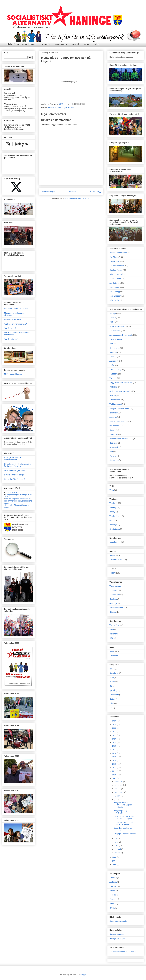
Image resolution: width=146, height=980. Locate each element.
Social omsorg (115, 370)
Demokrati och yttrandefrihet (121, 439)
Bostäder (113, 352)
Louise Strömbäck (117, 266)
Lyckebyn (113, 525)
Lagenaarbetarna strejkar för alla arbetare (124, 823)
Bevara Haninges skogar (14, 475)
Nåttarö (112, 699)
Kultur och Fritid (116, 339)
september (119, 792)
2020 (115, 739)
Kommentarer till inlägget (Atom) (78, 198)
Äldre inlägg (96, 191)
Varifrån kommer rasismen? (15, 324)
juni (116, 799)
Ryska (112, 908)
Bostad (76, 44)
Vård (111, 344)
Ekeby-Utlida (115, 595)
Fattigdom (114, 374)
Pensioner (114, 434)
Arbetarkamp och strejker (58, 107)
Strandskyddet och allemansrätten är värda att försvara (18, 465)
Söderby (113, 507)
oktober (118, 789)
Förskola (113, 357)
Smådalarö (114, 656)
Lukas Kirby (114, 300)
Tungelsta (113, 590)
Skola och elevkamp (118, 326)
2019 (115, 742)
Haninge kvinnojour (117, 939)
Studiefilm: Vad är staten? (15, 479)
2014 (115, 760)
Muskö (112, 682)
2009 (115, 778)
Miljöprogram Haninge (13, 374)
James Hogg (115, 292)
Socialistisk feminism (13, 320)
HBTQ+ (113, 395)
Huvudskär (114, 673)
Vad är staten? (10, 328)
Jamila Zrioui (115, 283)
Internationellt (115, 331)
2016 (115, 753)
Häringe (113, 612)
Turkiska (113, 895)
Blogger (83, 975)
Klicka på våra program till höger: (22, 44)
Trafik (112, 365)
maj (116, 838)
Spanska (113, 878)
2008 (115, 857)
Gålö (111, 638)
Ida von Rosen (115, 279)
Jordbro (113, 573)
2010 (115, 775)
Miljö (97, 44)
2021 (115, 735)
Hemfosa (113, 599)
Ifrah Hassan (115, 287)
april (116, 842)
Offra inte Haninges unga (14, 470)
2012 (115, 768)
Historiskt (113, 443)
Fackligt (71, 107)
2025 (115, 721)
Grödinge (113, 603)
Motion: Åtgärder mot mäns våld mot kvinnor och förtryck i (18, 501)
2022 (115, 732)
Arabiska (113, 882)
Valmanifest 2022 (12, 492)
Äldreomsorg (61, 44)
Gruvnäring (114, 460)
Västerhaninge (115, 586)
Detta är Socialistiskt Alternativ (17, 309)
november (119, 785)
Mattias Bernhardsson (118, 253)
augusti (118, 796)
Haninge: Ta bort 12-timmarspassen (13, 459)
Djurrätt (112, 430)
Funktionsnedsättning (118, 421)
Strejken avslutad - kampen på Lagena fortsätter (123, 805)
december (119, 781)
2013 (115, 764)
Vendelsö (113, 503)
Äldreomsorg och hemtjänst (121, 335)
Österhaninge (115, 634)
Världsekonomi (116, 404)
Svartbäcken (115, 529)
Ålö (111, 708)
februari (118, 849)
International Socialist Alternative (123, 952)
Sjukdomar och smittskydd (120, 391)
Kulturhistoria (115, 400)
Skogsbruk (114, 447)
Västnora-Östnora (117, 608)
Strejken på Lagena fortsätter (122, 812)
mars (117, 845)
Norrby (112, 512)
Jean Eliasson (115, 296)
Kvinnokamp (114, 348)
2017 (115, 750)
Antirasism (114, 361)
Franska (113, 899)
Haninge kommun (117, 934)
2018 (115, 746)
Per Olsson (114, 257)
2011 (115, 771)
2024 (115, 725)
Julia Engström (116, 274)
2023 (115, 728)
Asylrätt (113, 318)
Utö (111, 686)
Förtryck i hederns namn (119, 408)
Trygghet (46, 44)
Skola (87, 44)
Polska (112, 890)
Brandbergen (115, 542)
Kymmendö (114, 695)
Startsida (72, 191)
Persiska (113, 904)
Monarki (113, 456)
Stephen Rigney (116, 270)
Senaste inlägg (48, 191)
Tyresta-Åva (114, 625)
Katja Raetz (114, 261)
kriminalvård (114, 426)
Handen (113, 555)
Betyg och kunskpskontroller (121, 383)
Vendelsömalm (115, 516)
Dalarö (112, 651)
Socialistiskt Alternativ (118, 921)
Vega (112, 490)
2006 (115, 864)
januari (117, 853)
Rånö (112, 703)
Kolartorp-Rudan (116, 560)
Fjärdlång (113, 690)
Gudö (112, 520)
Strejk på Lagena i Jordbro (125, 834)
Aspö (112, 678)
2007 (115, 861)
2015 (115, 757)
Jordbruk (113, 417)
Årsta (112, 629)
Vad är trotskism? (11, 339)
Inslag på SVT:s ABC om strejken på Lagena (124, 818)
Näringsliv (113, 413)
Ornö (111, 669)
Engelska (113, 886)
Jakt (111, 452)
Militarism (113, 387)
